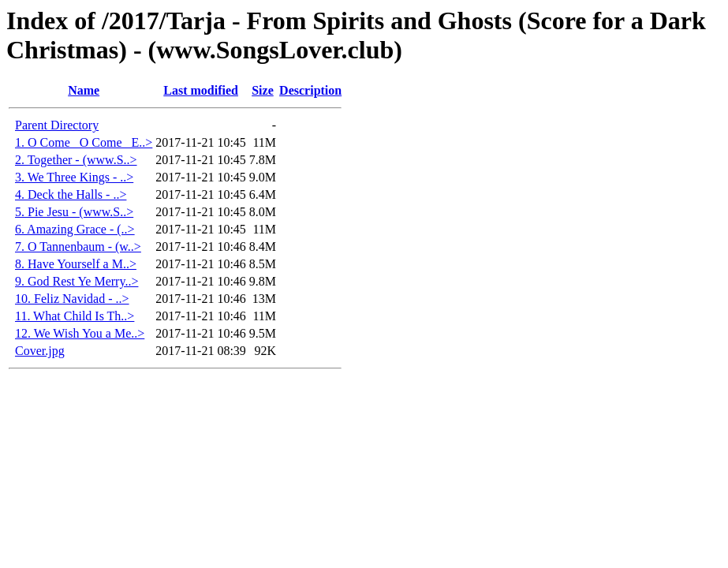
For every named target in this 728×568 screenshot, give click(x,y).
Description (310, 90)
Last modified (201, 90)
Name (84, 90)
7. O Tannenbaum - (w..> (78, 247)
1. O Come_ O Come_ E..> (84, 142)
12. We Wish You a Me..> (80, 333)
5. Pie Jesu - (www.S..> (74, 212)
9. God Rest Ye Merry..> (77, 281)
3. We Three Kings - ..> (74, 177)
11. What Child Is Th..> (75, 316)
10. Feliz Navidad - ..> (72, 299)
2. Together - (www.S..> (76, 160)
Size (263, 90)
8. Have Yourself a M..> (76, 264)
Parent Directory (57, 125)
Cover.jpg (40, 351)
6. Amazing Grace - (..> (75, 229)
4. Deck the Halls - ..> (71, 194)
